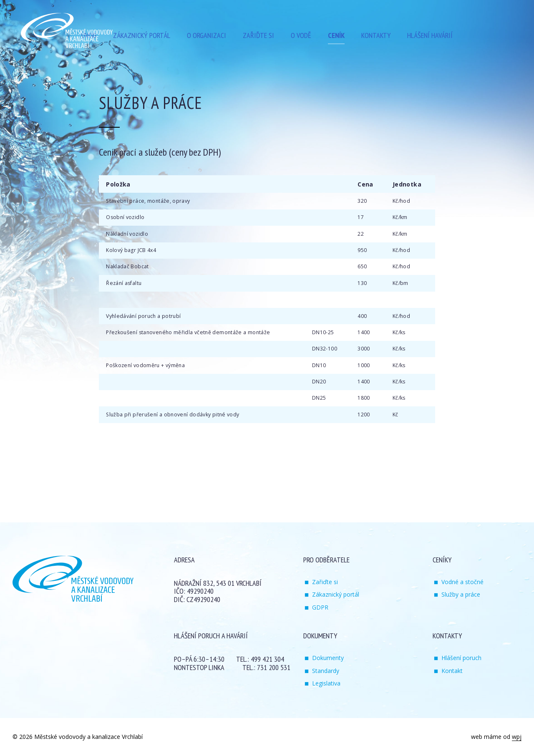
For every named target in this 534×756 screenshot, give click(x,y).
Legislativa (326, 683)
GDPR (320, 607)
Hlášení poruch (461, 658)
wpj (517, 737)
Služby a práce (461, 594)
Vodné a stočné (462, 582)
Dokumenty (328, 658)
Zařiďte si (325, 582)
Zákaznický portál (336, 594)
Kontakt (452, 671)
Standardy (326, 671)
